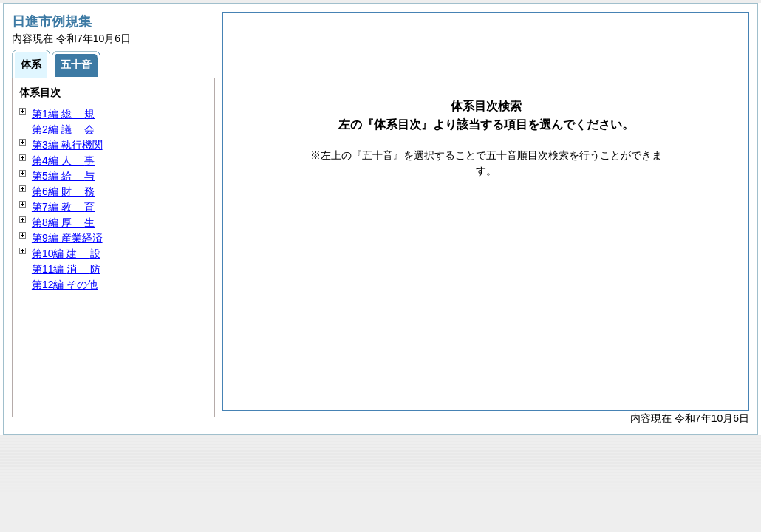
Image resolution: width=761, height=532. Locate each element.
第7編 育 (63, 207)
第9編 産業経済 (67, 238)
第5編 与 (63, 176)
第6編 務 (63, 191)
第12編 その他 (65, 284)
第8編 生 (63, 222)
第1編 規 (63, 114)
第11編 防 (66, 269)
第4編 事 (63, 160)
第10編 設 (66, 253)
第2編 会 (63, 129)
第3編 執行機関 (67, 145)
